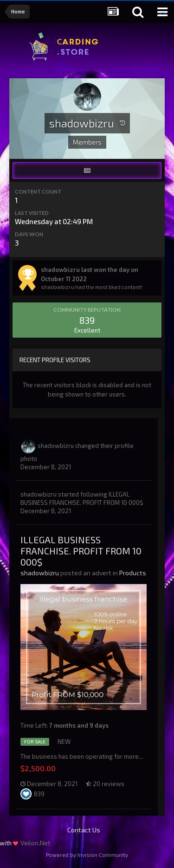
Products (133, 573)
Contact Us (84, 830)
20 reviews (105, 784)
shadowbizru (56, 446)
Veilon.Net (35, 843)
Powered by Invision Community (87, 855)
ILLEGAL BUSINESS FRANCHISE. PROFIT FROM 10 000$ (81, 551)
